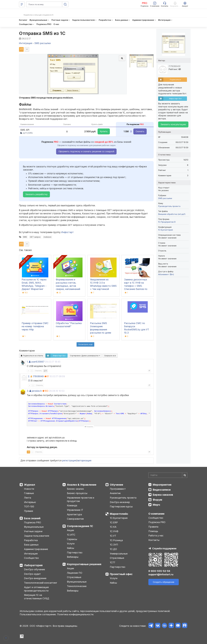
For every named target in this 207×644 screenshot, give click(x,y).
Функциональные (34, 527)
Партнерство (75, 553)
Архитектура (74, 514)
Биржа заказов (163, 495)
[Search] (168, 475)
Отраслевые (74, 577)
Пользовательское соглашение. (38, 614)
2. (29, 376)
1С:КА (113, 527)
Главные (29, 493)
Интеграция (31, 554)
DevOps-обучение (34, 569)
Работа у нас (156, 536)
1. (28, 362)
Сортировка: (85, 356)
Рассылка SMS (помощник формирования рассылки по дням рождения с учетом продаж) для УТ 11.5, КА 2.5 (102, 333)
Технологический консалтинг (41, 583)
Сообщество (31, 558)
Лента (28, 498)
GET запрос (35, 237)
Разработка (31, 540)
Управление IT (75, 510)
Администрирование (36, 549)
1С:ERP (114, 522)
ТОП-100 (29, 507)
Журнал (30, 485)
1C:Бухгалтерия (165, 230)
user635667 (38, 362)
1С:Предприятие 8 (167, 222)
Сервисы (72, 539)
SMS (25, 237)
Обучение (117, 485)
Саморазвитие (75, 519)
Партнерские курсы (121, 507)
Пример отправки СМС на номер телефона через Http (35, 326)
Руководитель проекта (169, 206)
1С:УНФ (114, 531)
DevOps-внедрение (35, 578)
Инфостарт (67, 232)
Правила (153, 527)
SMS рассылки (165, 198)
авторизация (84, 461)
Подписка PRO (33, 522)
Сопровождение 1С (80, 526)
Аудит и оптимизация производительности (36, 589)
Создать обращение (164, 582)
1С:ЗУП (114, 545)
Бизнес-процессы (77, 493)
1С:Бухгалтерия (119, 518)
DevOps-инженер (120, 502)
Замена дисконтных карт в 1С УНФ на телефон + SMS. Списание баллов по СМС (136, 286)
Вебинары (73, 557)
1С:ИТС (71, 535)
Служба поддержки (164, 548)
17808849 (38, 376)
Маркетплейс (119, 514)
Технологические (77, 586)
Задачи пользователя (37, 536)
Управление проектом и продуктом (81, 499)
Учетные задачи (33, 531)
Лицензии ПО (75, 573)
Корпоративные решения (84, 564)
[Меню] (22, 4)
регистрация (69, 461)
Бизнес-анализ (75, 489)
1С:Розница (116, 540)
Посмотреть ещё (85, 344)
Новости (29, 489)
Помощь (153, 531)
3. (28, 391)
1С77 (112, 562)
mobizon (47, 237)
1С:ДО (113, 549)
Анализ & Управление (82, 485)
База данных (31, 545)
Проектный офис (121, 574)
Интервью (30, 502)
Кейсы (70, 548)
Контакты (154, 540)
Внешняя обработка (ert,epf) (172, 214)
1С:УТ (113, 536)
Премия (29, 511)
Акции (70, 530)
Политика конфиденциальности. (76, 614)
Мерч (156, 505)
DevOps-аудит (32, 574)
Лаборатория (33, 565)
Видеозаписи (162, 490)
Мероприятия (162, 485)
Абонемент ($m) (166, 274)
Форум (157, 500)
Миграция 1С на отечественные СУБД (37, 597)
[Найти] (185, 475)
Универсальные (119, 554)
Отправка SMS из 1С (42, 33)
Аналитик (115, 493)
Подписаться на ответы (32, 356)
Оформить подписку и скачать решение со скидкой (86, 151)
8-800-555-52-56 (159, 571)
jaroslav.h (37, 391)
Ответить (38, 371)
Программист (118, 489)
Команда (72, 505)
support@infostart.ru (161, 574)
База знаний (32, 518)
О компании (156, 514)
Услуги (71, 544)
